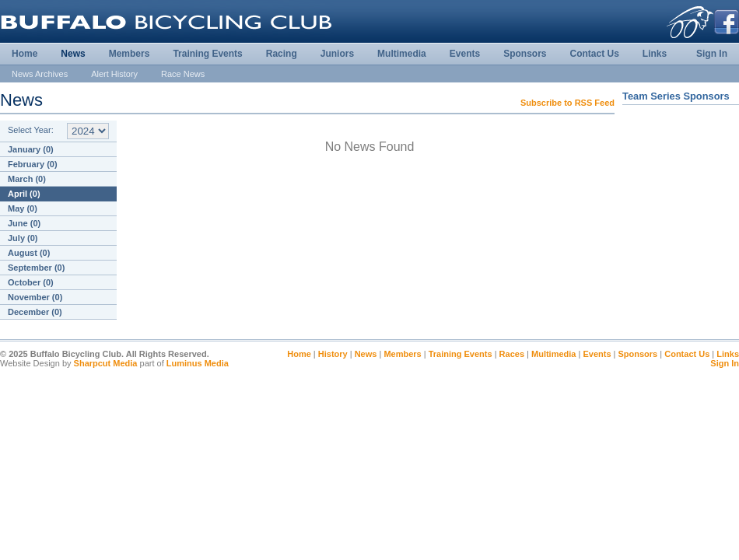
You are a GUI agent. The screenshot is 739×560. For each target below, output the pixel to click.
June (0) (24, 223)
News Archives (40, 74)
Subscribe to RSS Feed (567, 103)
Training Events (207, 54)
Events (465, 54)
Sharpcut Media (106, 363)
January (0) (31, 149)
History (333, 354)
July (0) (23, 238)
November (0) (35, 297)
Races (512, 354)
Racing (282, 54)
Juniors (337, 54)
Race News (183, 74)
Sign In (712, 54)
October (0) (31, 282)
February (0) (33, 164)
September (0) (36, 268)
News (73, 54)
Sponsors (525, 54)
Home (25, 54)
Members (130, 54)
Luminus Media (198, 363)
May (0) (23, 208)
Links (655, 54)
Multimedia (402, 54)
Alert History (114, 74)
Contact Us (594, 54)
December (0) (35, 312)
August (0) (29, 253)
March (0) (27, 179)
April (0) (24, 194)
